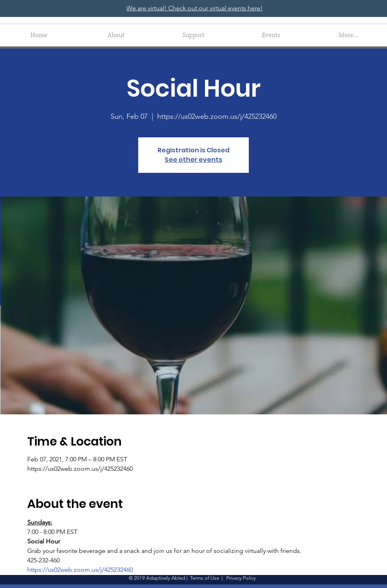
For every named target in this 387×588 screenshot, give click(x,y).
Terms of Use (205, 578)
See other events (193, 160)
